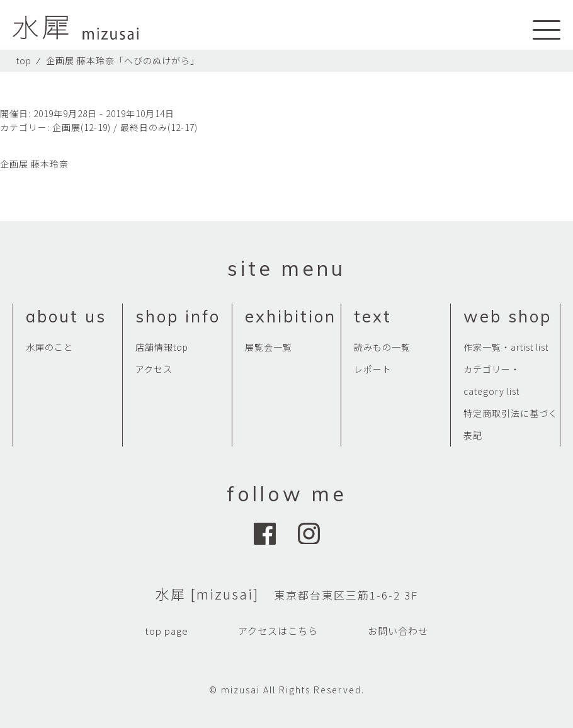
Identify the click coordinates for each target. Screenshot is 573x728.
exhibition (291, 316)
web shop (508, 316)
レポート (373, 369)
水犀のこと (49, 347)
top (24, 60)
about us (66, 316)
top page (167, 631)
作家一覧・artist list (506, 347)
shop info (178, 316)
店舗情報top (162, 347)
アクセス (154, 369)
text (373, 316)
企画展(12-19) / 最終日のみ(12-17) (125, 127)
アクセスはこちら (278, 631)
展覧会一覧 (269, 347)
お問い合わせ (398, 631)
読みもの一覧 (382, 347)
